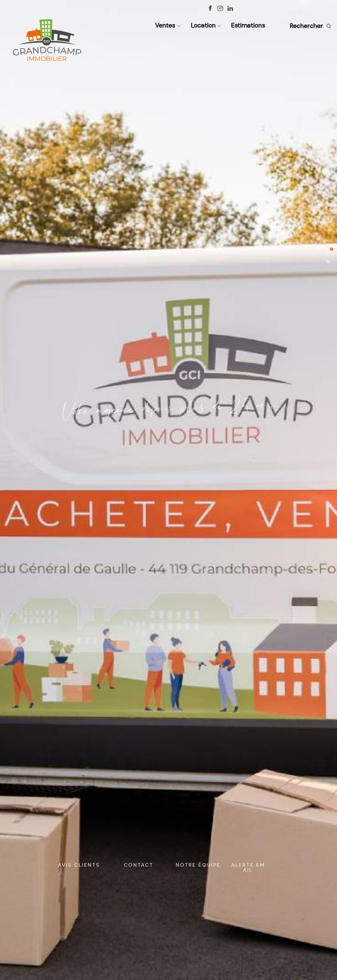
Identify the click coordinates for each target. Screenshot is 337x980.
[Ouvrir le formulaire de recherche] (311, 26)
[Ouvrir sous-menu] (179, 26)
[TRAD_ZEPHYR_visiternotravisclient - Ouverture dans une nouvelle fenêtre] (278, 10)
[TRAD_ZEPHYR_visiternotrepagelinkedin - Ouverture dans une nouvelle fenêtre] (230, 10)
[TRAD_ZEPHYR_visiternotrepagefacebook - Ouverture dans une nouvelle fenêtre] (210, 10)
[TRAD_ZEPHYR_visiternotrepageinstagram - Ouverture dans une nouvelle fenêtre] (220, 10)
